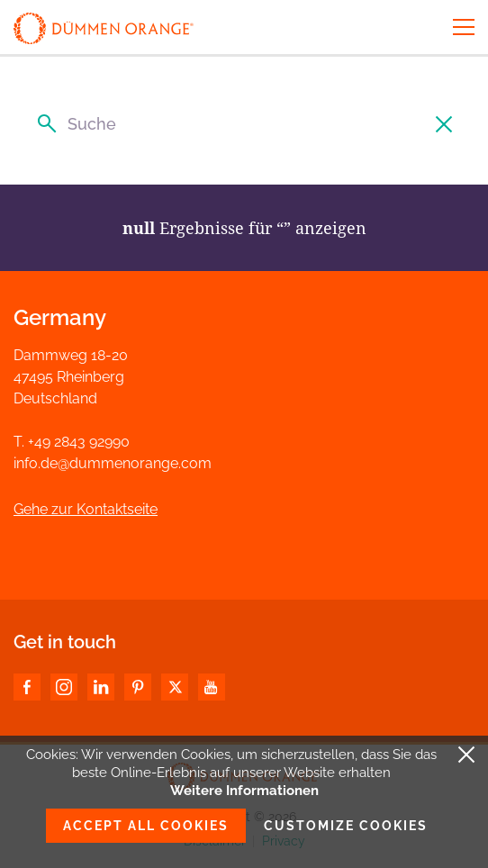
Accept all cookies (146, 826)
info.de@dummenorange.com (113, 463)
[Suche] (244, 124)
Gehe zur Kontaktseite (86, 509)
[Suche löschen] (445, 124)
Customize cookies (346, 826)
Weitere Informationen (244, 791)
